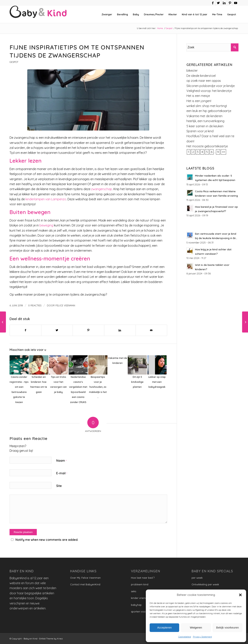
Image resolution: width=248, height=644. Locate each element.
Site (59, 486)
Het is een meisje (198, 96)
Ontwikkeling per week (205, 584)
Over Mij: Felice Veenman (85, 578)
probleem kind (140, 584)
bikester (192, 71)
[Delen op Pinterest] (88, 330)
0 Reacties (35, 305)
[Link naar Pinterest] (230, 3)
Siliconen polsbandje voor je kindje (211, 86)
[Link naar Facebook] (213, 3)
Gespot (14, 62)
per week (197, 578)
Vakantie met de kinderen (204, 116)
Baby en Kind (30, 639)
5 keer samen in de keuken (205, 126)
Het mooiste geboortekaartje (207, 146)
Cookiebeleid (185, 637)
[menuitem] (107, 14)
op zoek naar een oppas (204, 81)
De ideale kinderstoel (201, 76)
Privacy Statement (202, 637)
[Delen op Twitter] (57, 330)
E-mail (62, 473)
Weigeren (196, 627)
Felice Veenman (65, 305)
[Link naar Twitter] (218, 3)
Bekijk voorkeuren (228, 627)
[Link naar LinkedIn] (224, 3)
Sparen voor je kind (200, 131)
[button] (240, 595)
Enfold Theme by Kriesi (51, 639)
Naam (61, 461)
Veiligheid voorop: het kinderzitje (209, 91)
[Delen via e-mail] (151, 330)
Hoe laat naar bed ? (143, 578)
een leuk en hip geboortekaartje (209, 111)
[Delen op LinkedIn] (120, 330)
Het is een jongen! (199, 101)
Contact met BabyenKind (85, 584)
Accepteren (165, 627)
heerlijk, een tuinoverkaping (205, 121)
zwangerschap (102, 189)
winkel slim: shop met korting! (207, 106)
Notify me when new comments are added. (47, 540)
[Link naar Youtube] (236, 3)
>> (223, 152)
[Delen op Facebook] (25, 330)
